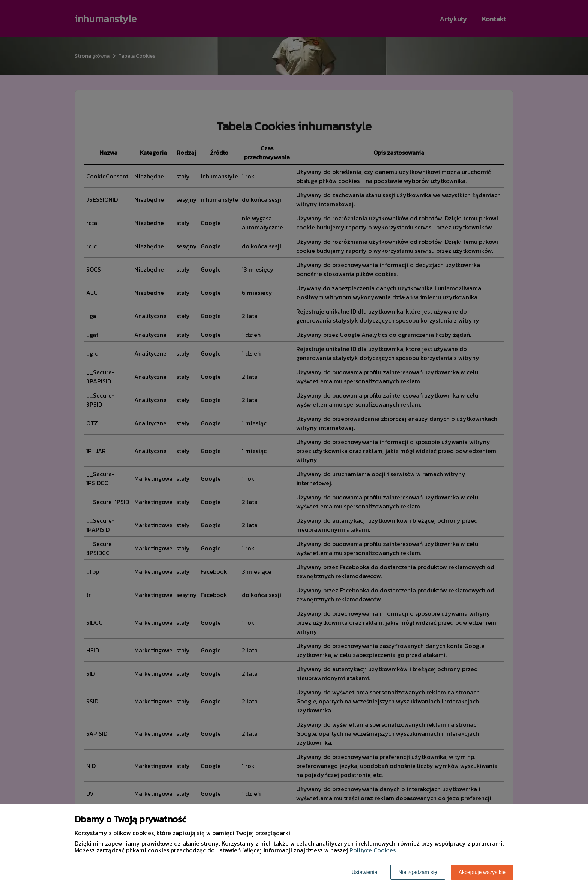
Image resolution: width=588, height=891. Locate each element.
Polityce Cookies (373, 850)
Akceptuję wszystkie (482, 872)
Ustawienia (364, 872)
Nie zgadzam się (418, 872)
